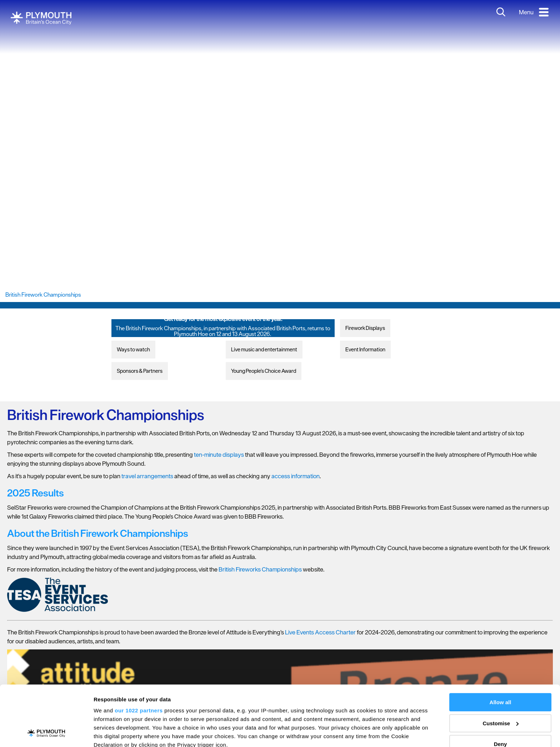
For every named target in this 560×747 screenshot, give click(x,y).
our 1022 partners (139, 654)
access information (296, 476)
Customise (501, 667)
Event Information (365, 349)
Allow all (501, 646)
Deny (501, 687)
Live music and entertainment (264, 349)
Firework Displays (365, 328)
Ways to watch (133, 349)
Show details (110, 733)
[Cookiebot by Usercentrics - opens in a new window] (46, 733)
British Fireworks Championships (260, 569)
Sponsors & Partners (140, 371)
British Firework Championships (43, 295)
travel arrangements (147, 476)
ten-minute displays (219, 455)
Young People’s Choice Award (264, 371)
